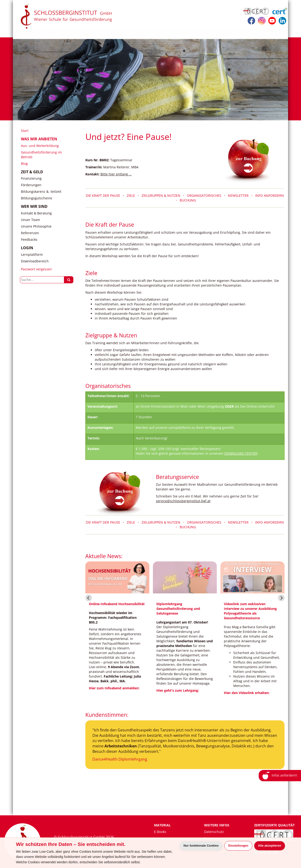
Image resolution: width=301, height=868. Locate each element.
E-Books (160, 832)
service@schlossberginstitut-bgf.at (183, 501)
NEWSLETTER (240, 195)
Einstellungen (238, 846)
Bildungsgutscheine (37, 198)
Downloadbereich (35, 261)
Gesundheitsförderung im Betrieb (41, 155)
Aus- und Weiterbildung (40, 146)
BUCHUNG (188, 200)
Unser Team (30, 220)
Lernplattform (32, 254)
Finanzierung (31, 178)
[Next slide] (281, 598)
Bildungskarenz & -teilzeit (41, 191)
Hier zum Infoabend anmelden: (114, 688)
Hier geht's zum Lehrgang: (178, 690)
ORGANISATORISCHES (206, 195)
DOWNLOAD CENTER (241, 453)
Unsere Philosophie (36, 226)
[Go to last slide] (89, 598)
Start (25, 131)
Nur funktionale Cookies (201, 846)
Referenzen (30, 233)
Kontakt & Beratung (36, 213)
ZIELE (131, 195)
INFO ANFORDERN (269, 195)
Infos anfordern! (280, 776)
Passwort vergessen (36, 269)
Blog (24, 164)
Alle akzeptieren (270, 846)
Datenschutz (214, 832)
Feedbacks (29, 239)
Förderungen (31, 185)
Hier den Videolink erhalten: (247, 693)
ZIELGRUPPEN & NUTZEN (161, 195)
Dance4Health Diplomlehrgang (120, 759)
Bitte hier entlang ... (116, 174)
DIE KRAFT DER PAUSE (104, 195)
